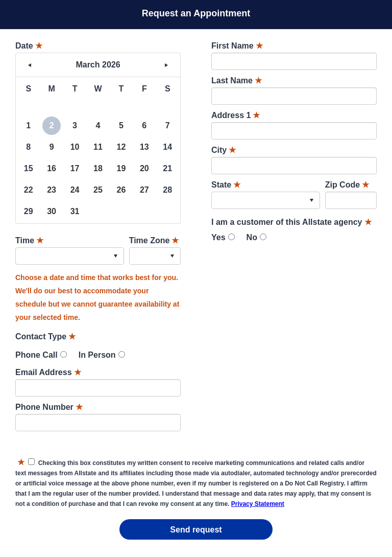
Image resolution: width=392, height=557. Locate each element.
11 (98, 147)
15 (29, 168)
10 (75, 147)
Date (29, 46)
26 (121, 190)
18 (98, 168)
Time (29, 240)
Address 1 (236, 115)
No (252, 237)
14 (167, 147)
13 (144, 147)
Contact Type (45, 336)
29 (29, 211)
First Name (237, 46)
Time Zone (154, 240)
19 (121, 168)
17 (75, 168)
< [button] (30, 65)
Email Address (48, 372)
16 (52, 168)
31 (75, 211)
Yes (218, 237)
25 (98, 190)
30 (52, 211)
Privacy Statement (258, 504)
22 (29, 190)
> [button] (166, 65)
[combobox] (70, 256)
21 (167, 168)
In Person (97, 355)
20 (144, 168)
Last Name (237, 80)
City (224, 150)
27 (144, 190)
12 (121, 147)
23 (52, 190)
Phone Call (36, 355)
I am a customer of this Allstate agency (291, 222)
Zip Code (347, 185)
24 (75, 190)
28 (167, 190)
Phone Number (49, 407)
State (226, 185)
